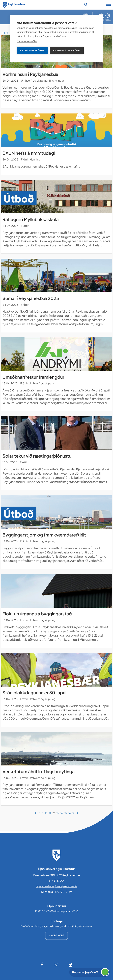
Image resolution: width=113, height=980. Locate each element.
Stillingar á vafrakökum (67, 51)
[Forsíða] (14, 4)
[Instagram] (56, 965)
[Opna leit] (86, 4)
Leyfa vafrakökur (32, 50)
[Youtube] (71, 965)
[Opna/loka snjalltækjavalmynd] (108, 5)
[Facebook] (42, 965)
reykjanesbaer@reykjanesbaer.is (57, 886)
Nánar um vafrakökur (27, 41)
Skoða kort (56, 935)
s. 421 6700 (56, 881)
